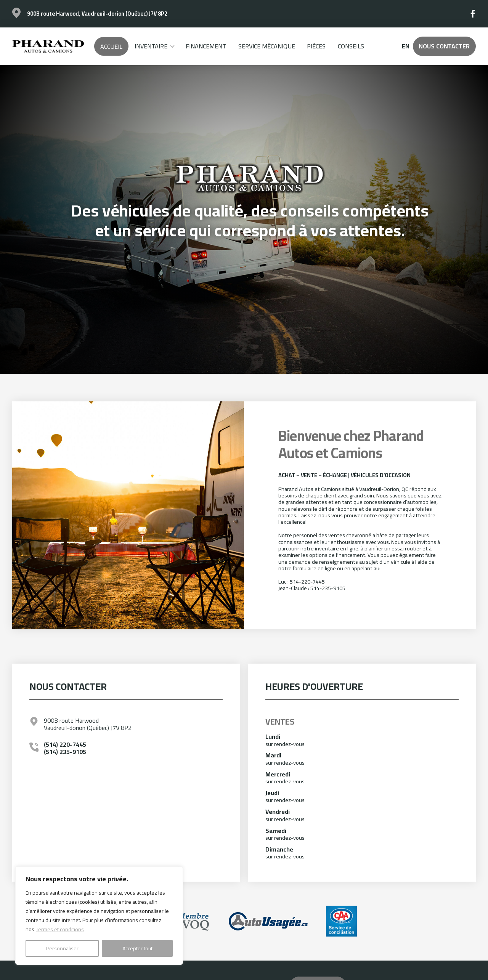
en (405, 46)
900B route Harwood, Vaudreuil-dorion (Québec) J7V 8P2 (97, 14)
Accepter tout (137, 948)
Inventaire (151, 46)
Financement (206, 46)
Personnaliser (62, 948)
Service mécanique (267, 46)
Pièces (316, 46)
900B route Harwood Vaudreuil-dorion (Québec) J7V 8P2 (88, 724)
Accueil (111, 47)
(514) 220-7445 (65, 745)
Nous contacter (444, 46)
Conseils (351, 46)
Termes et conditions (60, 929)
